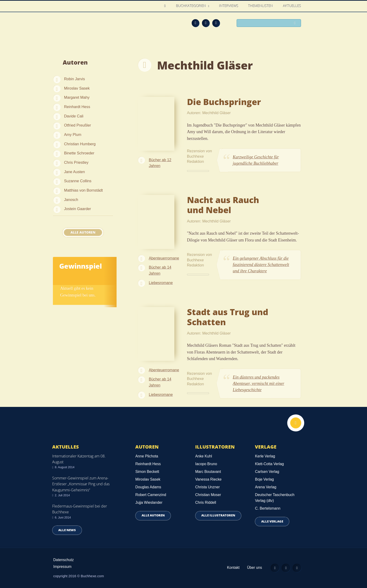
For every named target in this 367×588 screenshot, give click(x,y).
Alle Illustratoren (218, 515)
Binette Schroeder (79, 153)
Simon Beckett (147, 472)
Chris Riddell (206, 502)
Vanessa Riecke (208, 479)
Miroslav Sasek (77, 88)
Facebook (206, 23)
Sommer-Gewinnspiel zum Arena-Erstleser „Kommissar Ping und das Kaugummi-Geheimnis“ (81, 484)
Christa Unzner (207, 487)
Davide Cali (74, 116)
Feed (195, 23)
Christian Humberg (80, 144)
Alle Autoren (83, 232)
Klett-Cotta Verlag (269, 464)
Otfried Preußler (78, 125)
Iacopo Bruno (206, 464)
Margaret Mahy (77, 97)
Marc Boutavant (208, 472)
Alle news (67, 530)
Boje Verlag (264, 479)
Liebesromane (161, 283)
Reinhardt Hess (77, 107)
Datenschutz (64, 560)
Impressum (62, 567)
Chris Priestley (76, 162)
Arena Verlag (266, 487)
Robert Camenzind (151, 495)
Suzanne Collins (78, 181)
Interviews (229, 6)
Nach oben (295, 424)
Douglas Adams (148, 487)
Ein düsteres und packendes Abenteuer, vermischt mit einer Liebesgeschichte (259, 383)
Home (166, 6)
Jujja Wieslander (149, 502)
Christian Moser (208, 495)
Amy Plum (73, 135)
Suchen (296, 23)
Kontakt (230, 568)
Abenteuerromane (164, 258)
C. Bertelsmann (268, 508)
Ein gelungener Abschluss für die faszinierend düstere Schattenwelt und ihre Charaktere (261, 265)
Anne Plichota (147, 456)
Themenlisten (261, 6)
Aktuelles (292, 6)
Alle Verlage (272, 521)
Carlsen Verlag (267, 472)
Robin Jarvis (75, 79)
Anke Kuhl (204, 456)
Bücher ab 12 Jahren (160, 163)
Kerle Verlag (265, 456)
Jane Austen (75, 172)
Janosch (71, 200)
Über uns (252, 568)
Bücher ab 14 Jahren (160, 270)
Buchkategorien (192, 6)
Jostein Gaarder (78, 209)
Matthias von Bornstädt (84, 190)
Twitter (216, 23)
